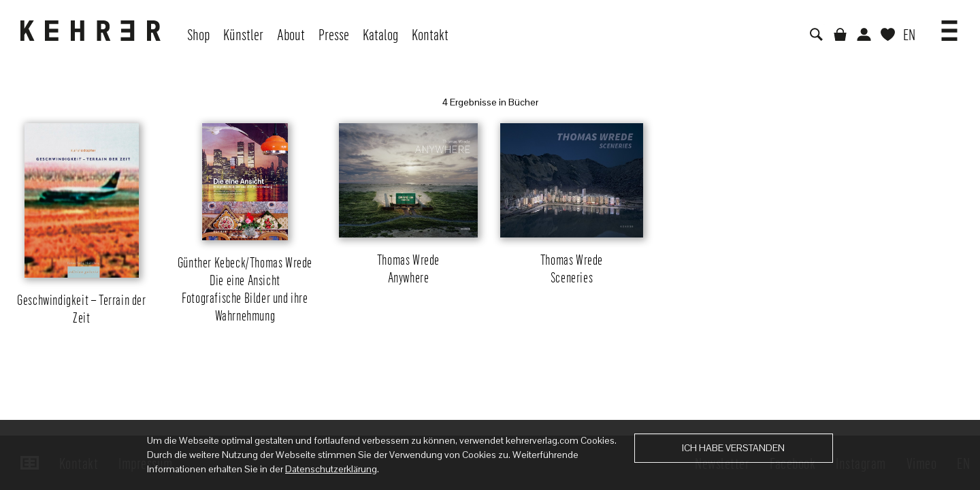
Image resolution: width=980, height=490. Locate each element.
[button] (949, 26)
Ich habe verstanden (733, 448)
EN (909, 34)
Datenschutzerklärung (331, 469)
